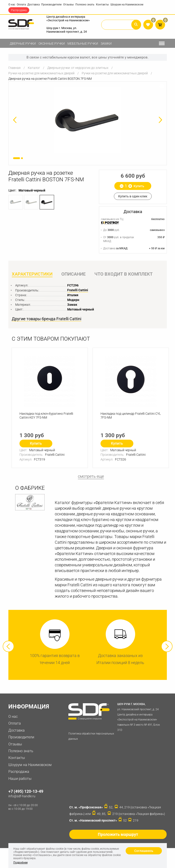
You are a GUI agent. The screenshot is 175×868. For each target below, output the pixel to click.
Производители (51, 5)
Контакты (102, 5)
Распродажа (19, 10)
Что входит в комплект (123, 274)
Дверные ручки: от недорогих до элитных (78, 68)
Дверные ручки (23, 44)
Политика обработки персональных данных (91, 736)
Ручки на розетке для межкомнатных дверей (41, 73)
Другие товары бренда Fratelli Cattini (47, 319)
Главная (14, 68)
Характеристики (32, 274)
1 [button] (17, 158)
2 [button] (22, 158)
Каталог (34, 68)
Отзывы (68, 5)
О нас (12, 5)
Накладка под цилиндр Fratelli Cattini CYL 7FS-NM (131, 416)
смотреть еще (91, 476)
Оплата (21, 5)
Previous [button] (8, 646)
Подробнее (20, 863)
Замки (106, 44)
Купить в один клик (133, 196)
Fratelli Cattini (78, 290)
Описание (73, 274)
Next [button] (167, 646)
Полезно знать (85, 5)
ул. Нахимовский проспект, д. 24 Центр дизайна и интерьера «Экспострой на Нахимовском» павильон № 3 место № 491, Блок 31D (141, 717)
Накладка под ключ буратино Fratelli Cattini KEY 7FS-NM (46, 416)
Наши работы (20, 779)
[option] (88, 120)
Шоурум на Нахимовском (127, 5)
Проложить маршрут (118, 834)
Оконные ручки (52, 44)
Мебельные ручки (83, 44)
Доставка (34, 5)
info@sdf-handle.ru (22, 796)
